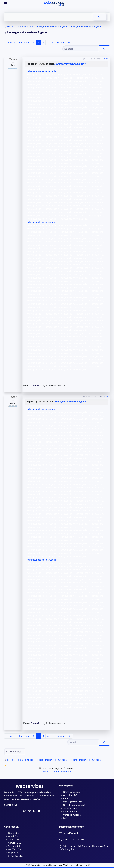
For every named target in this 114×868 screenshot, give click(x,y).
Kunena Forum (63, 771)
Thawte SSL (14, 839)
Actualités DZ (70, 795)
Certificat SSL (11, 827)
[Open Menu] (5, 3)
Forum (66, 798)
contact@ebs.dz (71, 833)
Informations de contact (72, 827)
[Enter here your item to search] (81, 49)
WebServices (68, 865)
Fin (69, 42)
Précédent (24, 42)
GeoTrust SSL (15, 849)
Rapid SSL (14, 833)
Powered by (49, 771)
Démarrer (11, 42)
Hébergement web (73, 802)
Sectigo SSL (14, 846)
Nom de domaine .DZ (74, 805)
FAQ (65, 818)
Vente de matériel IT (73, 815)
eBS (88, 865)
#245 (106, 59)
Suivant (61, 42)
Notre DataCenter (72, 792)
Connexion (36, 385)
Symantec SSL (16, 856)
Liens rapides (66, 786)
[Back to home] (54, 3)
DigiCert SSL (15, 853)
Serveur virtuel (71, 811)
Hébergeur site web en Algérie (70, 64)
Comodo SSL (15, 843)
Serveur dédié (70, 808)
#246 (106, 396)
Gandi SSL (14, 836)
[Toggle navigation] (11, 17)
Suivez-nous (11, 805)
